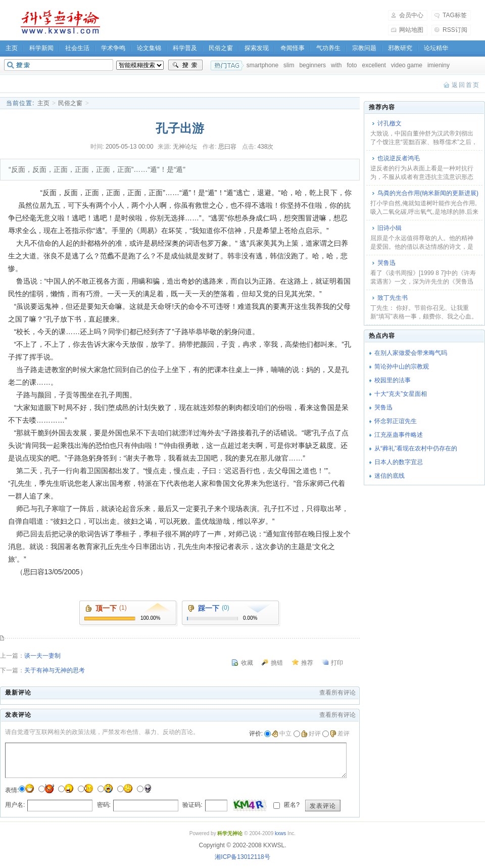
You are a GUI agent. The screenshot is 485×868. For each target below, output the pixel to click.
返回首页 (466, 85)
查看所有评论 (337, 693)
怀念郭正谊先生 (396, 421)
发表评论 (323, 806)
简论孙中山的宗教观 (402, 367)
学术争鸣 (113, 48)
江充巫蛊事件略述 (399, 435)
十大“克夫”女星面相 (401, 394)
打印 (337, 663)
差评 (340, 734)
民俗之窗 (221, 48)
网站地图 (411, 30)
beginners (312, 65)
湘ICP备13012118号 (242, 857)
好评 (311, 734)
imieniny (439, 65)
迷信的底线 (390, 476)
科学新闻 (41, 48)
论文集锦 (149, 48)
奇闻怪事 (293, 48)
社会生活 (77, 48)
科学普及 (185, 48)
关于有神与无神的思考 (55, 670)
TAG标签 (455, 15)
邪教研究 (400, 48)
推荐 (307, 663)
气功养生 (328, 48)
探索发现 (257, 48)
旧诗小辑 (390, 228)
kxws (280, 833)
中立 (282, 734)
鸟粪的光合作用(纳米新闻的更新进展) (428, 193)
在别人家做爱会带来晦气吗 (411, 353)
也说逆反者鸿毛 (399, 158)
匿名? (291, 805)
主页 (43, 103)
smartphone (262, 65)
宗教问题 (364, 48)
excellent (374, 65)
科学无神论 (59, 22)
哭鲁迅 (386, 263)
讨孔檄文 (390, 123)
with (336, 65)
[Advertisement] (251, 22)
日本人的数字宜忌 (399, 462)
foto (352, 65)
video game (407, 65)
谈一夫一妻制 (42, 656)
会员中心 (411, 15)
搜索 (185, 65)
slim (289, 65)
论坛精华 (436, 48)
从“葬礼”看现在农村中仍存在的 (416, 448)
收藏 (247, 663)
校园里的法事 (393, 380)
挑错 (277, 663)
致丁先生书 (393, 298)
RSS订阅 (455, 30)
